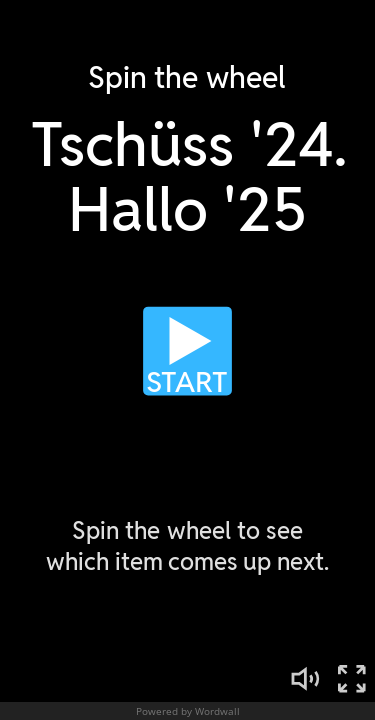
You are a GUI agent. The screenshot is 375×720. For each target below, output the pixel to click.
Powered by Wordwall (188, 711)
